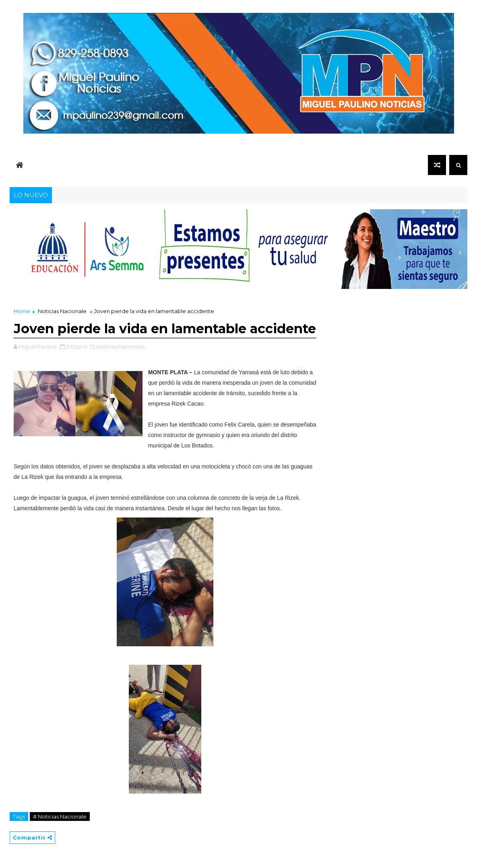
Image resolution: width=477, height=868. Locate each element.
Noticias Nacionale (62, 311)
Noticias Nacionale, (121, 346)
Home (22, 311)
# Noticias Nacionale (60, 816)
